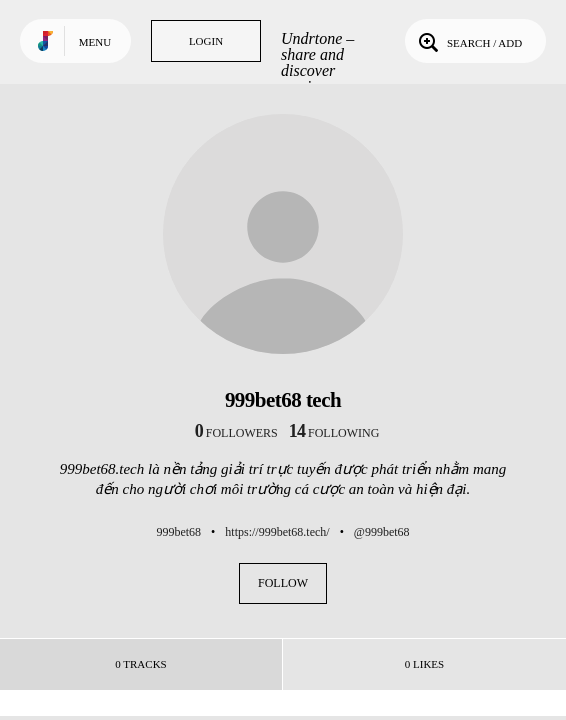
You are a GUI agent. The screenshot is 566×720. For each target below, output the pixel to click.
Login (206, 41)
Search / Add (468, 41)
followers (236, 433)
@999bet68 (382, 532)
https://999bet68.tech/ (277, 532)
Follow (283, 583)
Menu (95, 42)
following (334, 433)
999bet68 (178, 532)
